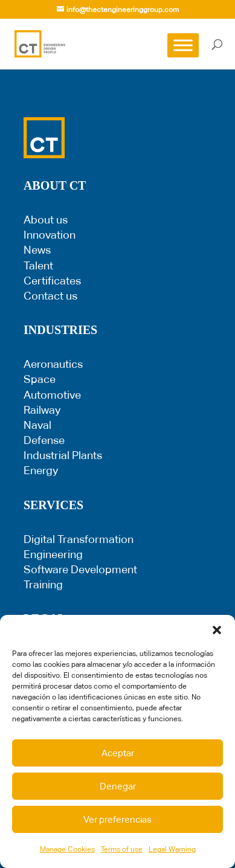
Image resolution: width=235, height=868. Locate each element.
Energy (41, 470)
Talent (38, 265)
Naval (37, 425)
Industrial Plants (63, 455)
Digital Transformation (79, 539)
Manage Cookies (67, 849)
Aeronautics (53, 364)
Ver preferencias (117, 819)
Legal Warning (172, 849)
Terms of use (122, 849)
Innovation (50, 235)
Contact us (50, 296)
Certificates (52, 281)
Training (43, 584)
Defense (44, 440)
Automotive (52, 395)
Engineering (53, 554)
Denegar (118, 786)
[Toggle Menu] (183, 45)
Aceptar (118, 753)
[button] (217, 630)
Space (40, 379)
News (37, 250)
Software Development (80, 569)
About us (46, 220)
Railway (42, 410)
